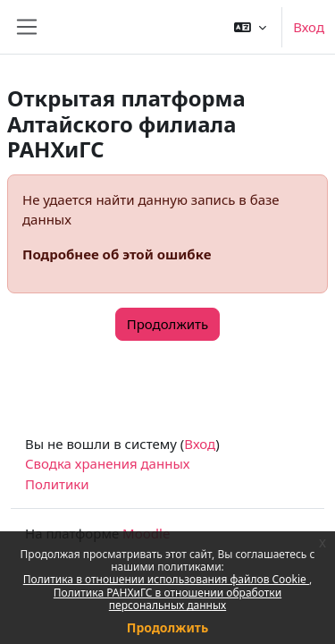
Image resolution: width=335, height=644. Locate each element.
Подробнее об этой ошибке (117, 254)
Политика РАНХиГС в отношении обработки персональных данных (167, 599)
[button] (250, 27)
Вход (309, 27)
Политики (57, 484)
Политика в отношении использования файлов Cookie (166, 579)
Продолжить (167, 627)
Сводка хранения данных (107, 463)
